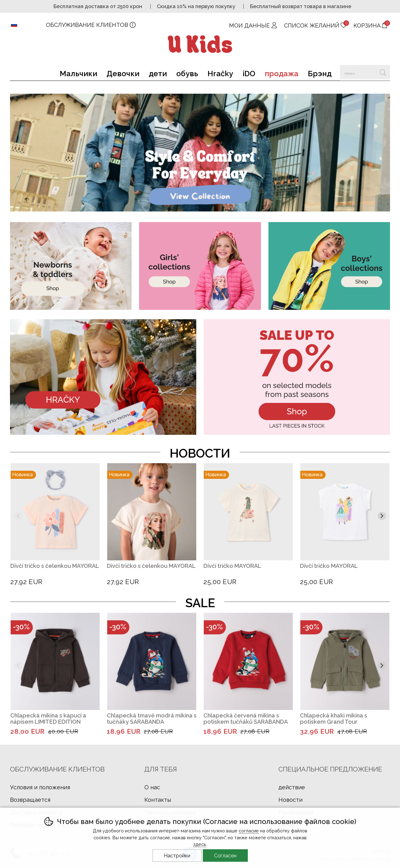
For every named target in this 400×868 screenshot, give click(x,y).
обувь (187, 74)
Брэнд (320, 74)
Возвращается (30, 800)
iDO (249, 74)
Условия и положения (40, 787)
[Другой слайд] (382, 516)
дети (158, 74)
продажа (282, 74)
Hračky (220, 74)
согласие (249, 831)
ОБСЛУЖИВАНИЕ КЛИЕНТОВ (87, 25)
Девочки (123, 74)
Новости (290, 800)
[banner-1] (200, 210)
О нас (152, 787)
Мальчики (78, 74)
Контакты (158, 800)
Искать (383, 72)
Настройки (177, 856)
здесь (200, 844)
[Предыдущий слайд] (18, 516)
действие (292, 787)
